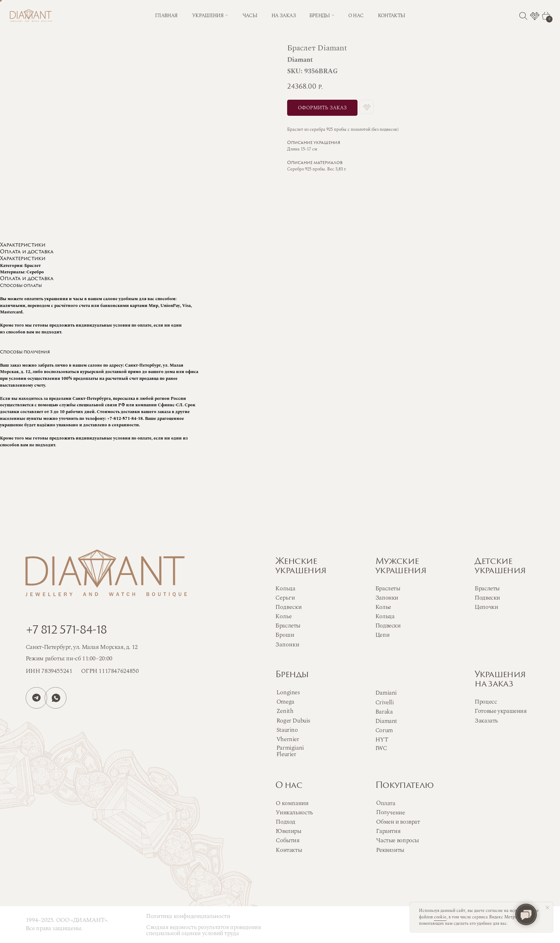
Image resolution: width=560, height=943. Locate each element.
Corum (384, 730)
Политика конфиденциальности (188, 916)
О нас (289, 786)
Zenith (285, 711)
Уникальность (294, 813)
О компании (292, 803)
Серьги (285, 598)
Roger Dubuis (293, 721)
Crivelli (385, 703)
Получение (391, 812)
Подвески (388, 626)
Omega (285, 702)
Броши (285, 635)
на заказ (284, 16)
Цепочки (486, 607)
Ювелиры (288, 831)
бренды (320, 16)
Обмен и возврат (398, 822)
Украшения (208, 16)
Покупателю (404, 786)
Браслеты (388, 589)
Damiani (386, 693)
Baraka (384, 712)
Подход (286, 822)
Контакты (289, 850)
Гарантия (388, 831)
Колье (383, 607)
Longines (288, 693)
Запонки (387, 598)
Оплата (386, 803)
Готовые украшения (501, 711)
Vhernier (288, 739)
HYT (382, 740)
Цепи (382, 635)
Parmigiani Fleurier (290, 751)
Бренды (292, 675)
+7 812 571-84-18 (66, 631)
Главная (166, 16)
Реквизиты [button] (390, 850)
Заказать (486, 721)
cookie (440, 917)
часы (250, 16)
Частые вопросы (397, 840)
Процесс (486, 702)
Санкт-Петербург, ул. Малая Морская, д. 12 (82, 647)
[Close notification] (547, 908)
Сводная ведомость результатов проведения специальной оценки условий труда (203, 930)
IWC (381, 748)
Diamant (386, 721)
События (287, 840)
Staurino (287, 730)
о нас (356, 16)
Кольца (385, 616)
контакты (392, 16)
